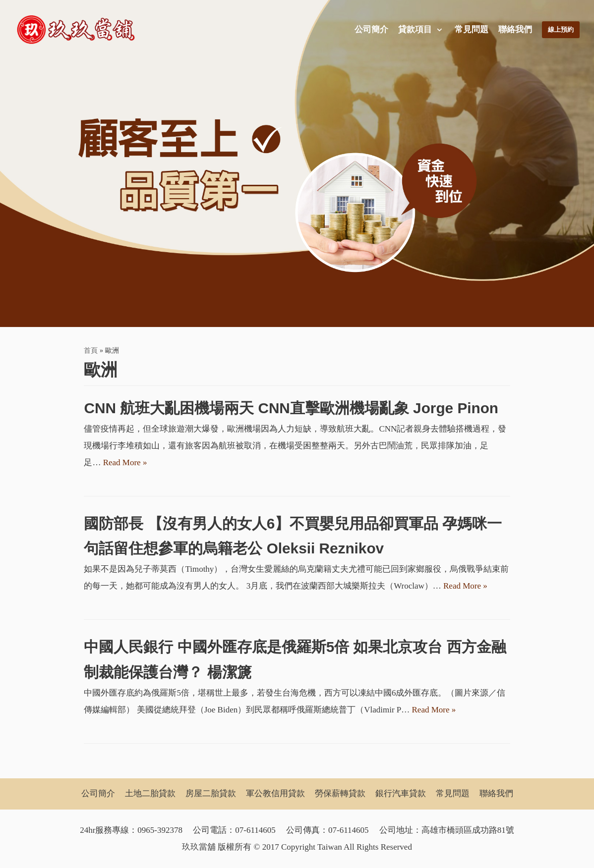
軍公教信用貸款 (275, 794)
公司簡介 (369, 29)
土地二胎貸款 (150, 794)
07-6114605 (255, 830)
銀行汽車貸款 (401, 794)
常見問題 (470, 29)
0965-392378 (160, 830)
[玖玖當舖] (79, 30)
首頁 (91, 350)
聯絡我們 (513, 29)
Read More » (125, 462)
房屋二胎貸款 (211, 794)
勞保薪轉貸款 (340, 794)
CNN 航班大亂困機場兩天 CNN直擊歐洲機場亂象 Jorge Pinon (291, 408)
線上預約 (560, 29)
